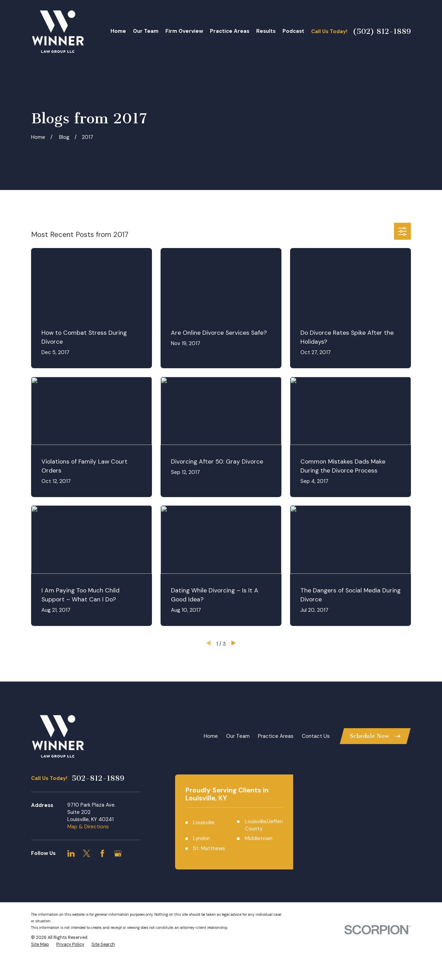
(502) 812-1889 (382, 31)
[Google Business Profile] (118, 853)
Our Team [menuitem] (146, 31)
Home (211, 736)
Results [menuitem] (266, 31)
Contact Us (316, 736)
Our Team (238, 736)
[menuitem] (40, 945)
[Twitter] (87, 853)
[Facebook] (102, 853)
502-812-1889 (98, 778)
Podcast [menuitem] (293, 31)
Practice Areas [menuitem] (230, 31)
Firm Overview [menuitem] (184, 31)
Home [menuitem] (118, 31)
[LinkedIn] (71, 853)
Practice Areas (276, 736)
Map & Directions (88, 827)
